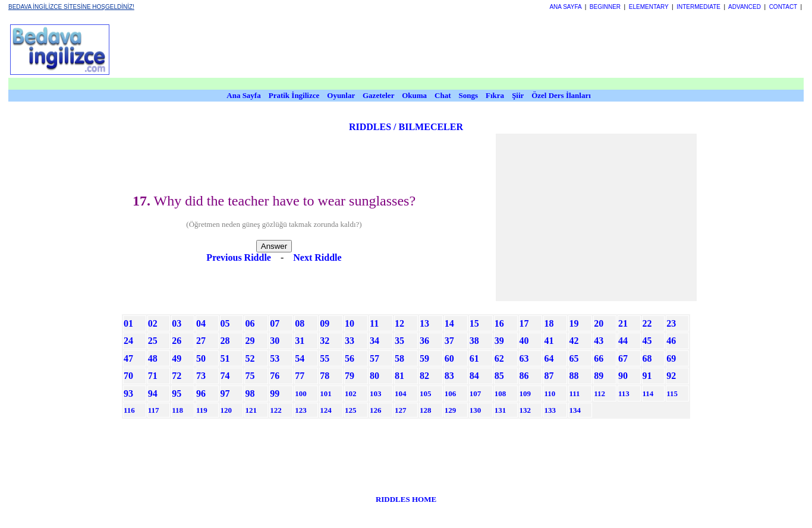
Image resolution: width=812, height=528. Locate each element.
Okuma (415, 95)
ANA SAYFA (565, 7)
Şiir (518, 95)
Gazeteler (379, 95)
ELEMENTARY (649, 7)
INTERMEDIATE (698, 7)
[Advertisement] (407, 49)
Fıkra (495, 95)
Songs (469, 95)
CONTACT (783, 7)
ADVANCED (745, 7)
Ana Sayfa (243, 95)
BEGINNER (605, 7)
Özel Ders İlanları (561, 95)
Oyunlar (341, 95)
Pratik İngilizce (294, 95)
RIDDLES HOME (406, 499)
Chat (443, 95)
